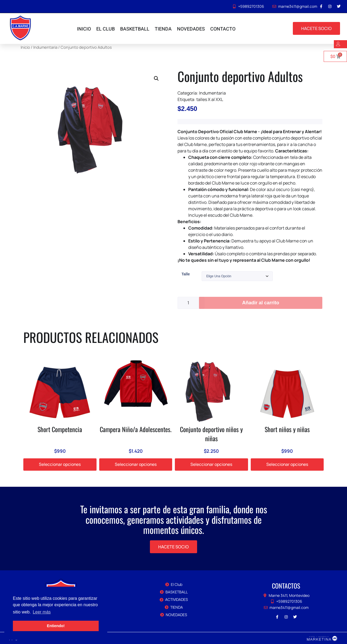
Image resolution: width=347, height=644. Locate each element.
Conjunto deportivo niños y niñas (211, 434)
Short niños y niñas (287, 429)
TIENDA (163, 29)
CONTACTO (223, 29)
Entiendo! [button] (56, 626)
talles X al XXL (210, 99)
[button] (156, 78)
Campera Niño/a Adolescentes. (136, 429)
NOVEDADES (191, 29)
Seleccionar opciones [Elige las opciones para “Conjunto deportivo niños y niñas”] (211, 465)
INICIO (84, 29)
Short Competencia (60, 429)
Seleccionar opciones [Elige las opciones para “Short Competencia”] (60, 465)
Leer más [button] (42, 612)
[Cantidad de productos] (191, 303)
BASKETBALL (135, 29)
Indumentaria (212, 93)
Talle (186, 274)
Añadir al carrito (261, 303)
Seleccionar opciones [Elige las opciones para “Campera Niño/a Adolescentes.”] (136, 465)
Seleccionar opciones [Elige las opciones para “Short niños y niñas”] (287, 465)
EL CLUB (106, 29)
